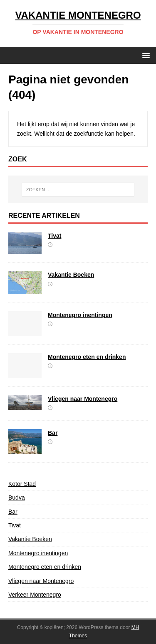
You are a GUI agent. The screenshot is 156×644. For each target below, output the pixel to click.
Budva (17, 498)
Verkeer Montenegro (35, 595)
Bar (53, 433)
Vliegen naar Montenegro (83, 399)
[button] (145, 55)
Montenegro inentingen (80, 315)
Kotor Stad (22, 484)
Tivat (54, 236)
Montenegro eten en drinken (87, 357)
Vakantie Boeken (71, 275)
